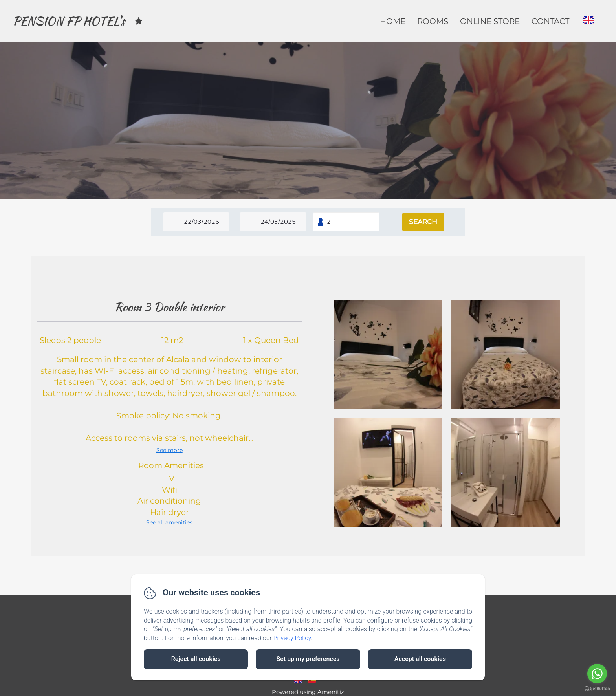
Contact (550, 21)
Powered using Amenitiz (308, 692)
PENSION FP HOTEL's (69, 21)
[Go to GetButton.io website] (597, 688)
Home (393, 21)
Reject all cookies (196, 659)
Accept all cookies (420, 659)
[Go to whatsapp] (597, 674)
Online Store (490, 21)
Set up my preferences (308, 659)
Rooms (433, 21)
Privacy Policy (292, 638)
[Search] (423, 222)
